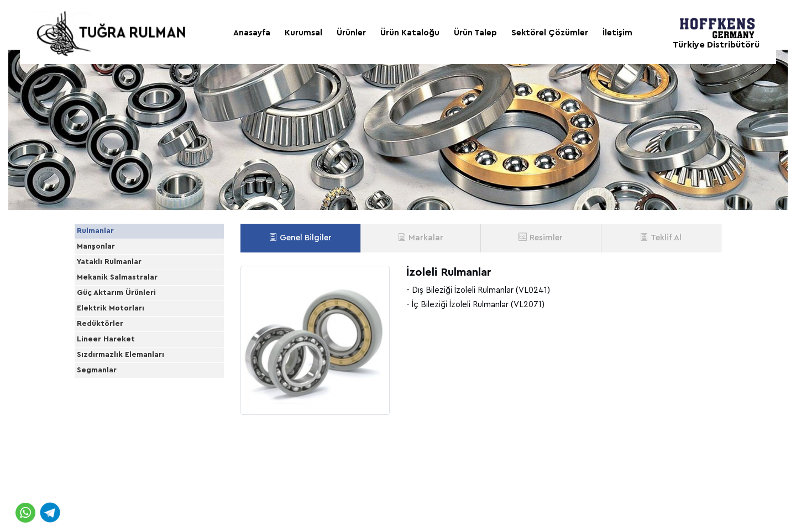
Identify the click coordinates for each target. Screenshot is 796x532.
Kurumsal (303, 33)
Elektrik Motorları (122, 386)
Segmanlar (108, 504)
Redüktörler (111, 415)
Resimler (541, 237)
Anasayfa (252, 33)
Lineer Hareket (117, 445)
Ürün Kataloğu (410, 33)
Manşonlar (107, 268)
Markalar (421, 237)
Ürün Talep (475, 33)
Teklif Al (661, 237)
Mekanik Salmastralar (128, 327)
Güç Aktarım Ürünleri (127, 357)
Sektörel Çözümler (550, 33)
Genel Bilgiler (300, 237)
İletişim (617, 33)
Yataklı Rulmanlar (120, 298)
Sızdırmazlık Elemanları (132, 475)
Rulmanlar (106, 239)
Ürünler (351, 33)
